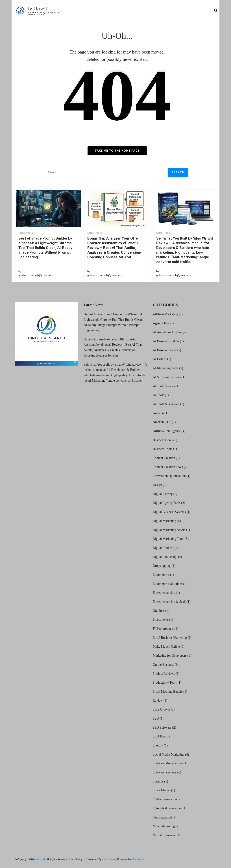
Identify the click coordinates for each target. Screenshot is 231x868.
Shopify (158, 745)
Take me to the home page (117, 151)
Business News (163, 440)
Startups (158, 781)
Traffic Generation (165, 799)
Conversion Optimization (169, 476)
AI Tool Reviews (164, 386)
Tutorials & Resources (167, 808)
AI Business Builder (166, 341)
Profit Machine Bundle (168, 692)
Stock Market (161, 790)
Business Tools (162, 449)
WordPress (138, 859)
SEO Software (162, 727)
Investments (161, 620)
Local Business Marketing (170, 638)
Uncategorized (162, 817)
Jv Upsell (38, 8)
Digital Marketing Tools (168, 539)
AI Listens (160, 359)
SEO (156, 718)
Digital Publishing (165, 557)
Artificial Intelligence (167, 431)
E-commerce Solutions (167, 584)
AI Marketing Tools (165, 368)
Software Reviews (164, 772)
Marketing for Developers (170, 656)
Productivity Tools (165, 683)
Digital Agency (163, 494)
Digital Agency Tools (166, 503)
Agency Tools (162, 323)
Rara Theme (109, 859)
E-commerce (161, 575)
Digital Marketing (164, 521)
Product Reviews (164, 673)
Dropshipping (162, 566)
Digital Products (163, 548)
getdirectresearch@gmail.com (36, 275)
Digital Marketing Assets (169, 530)
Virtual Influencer (164, 835)
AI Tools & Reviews (166, 404)
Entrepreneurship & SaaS (169, 602)
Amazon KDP (162, 422)
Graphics (159, 611)
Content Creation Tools (168, 467)
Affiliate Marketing (165, 314)
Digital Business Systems (169, 512)
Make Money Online (166, 647)
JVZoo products (163, 629)
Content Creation (164, 458)
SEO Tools (160, 736)
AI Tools (158, 395)
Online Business (163, 665)
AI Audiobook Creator (167, 332)
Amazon (158, 413)
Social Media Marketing (168, 754)
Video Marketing (164, 826)
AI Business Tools (164, 350)
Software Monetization (168, 763)
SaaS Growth (161, 709)
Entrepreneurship (164, 593)
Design (157, 485)
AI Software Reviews (167, 377)
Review (158, 700)
